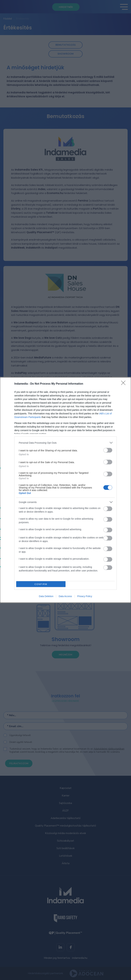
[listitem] (65, 443)
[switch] (108, 450)
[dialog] (65, 490)
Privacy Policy (85, 596)
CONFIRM (41, 584)
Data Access (65, 596)
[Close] (124, 384)
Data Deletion (46, 596)
